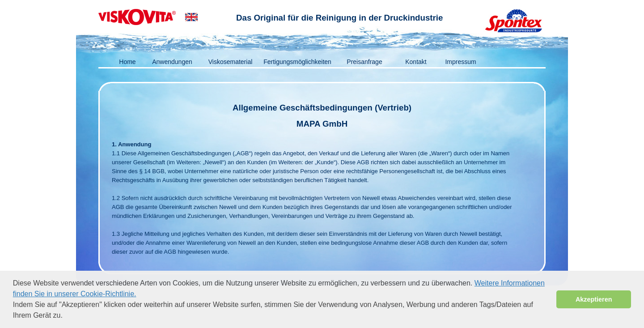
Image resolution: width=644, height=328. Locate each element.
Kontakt (416, 62)
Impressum (460, 62)
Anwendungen (172, 62)
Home (127, 62)
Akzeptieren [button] (594, 299)
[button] (66, 316)
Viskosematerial (231, 62)
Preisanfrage (364, 62)
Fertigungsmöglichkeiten (297, 62)
